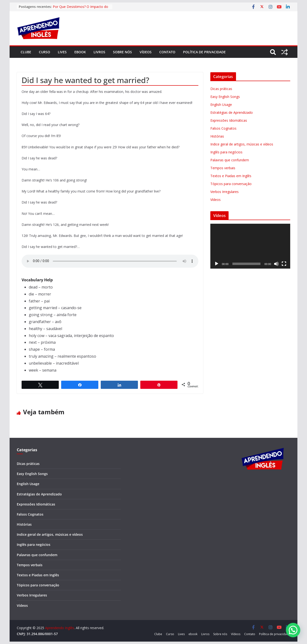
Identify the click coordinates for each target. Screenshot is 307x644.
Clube (26, 52)
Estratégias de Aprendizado (232, 112)
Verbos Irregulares (224, 192)
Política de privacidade (204, 52)
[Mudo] (276, 264)
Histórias (217, 136)
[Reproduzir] (217, 264)
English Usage (221, 105)
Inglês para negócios (226, 152)
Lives (62, 52)
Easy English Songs (225, 97)
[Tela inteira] (284, 264)
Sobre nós (122, 52)
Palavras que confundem (230, 160)
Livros (99, 52)
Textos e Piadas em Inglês (231, 176)
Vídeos (146, 52)
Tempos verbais (223, 168)
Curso (44, 52)
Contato (167, 52)
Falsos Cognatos (223, 128)
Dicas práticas (221, 89)
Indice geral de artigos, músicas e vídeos (242, 144)
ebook (80, 52)
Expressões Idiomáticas (229, 120)
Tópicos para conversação (231, 184)
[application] (250, 246)
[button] (293, 630)
